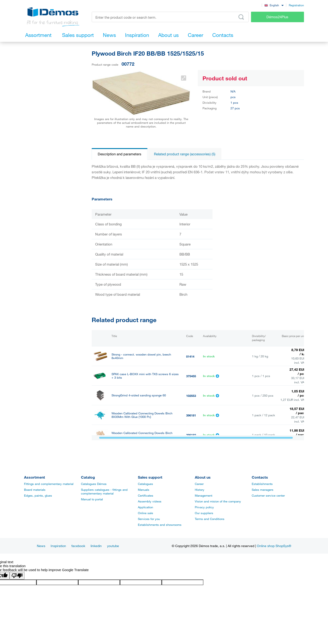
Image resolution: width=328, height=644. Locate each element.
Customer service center (268, 495)
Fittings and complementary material (49, 484)
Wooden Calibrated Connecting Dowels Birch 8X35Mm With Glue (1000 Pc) (142, 415)
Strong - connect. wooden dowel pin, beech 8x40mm (141, 356)
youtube (113, 546)
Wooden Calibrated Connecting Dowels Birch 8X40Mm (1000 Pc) (142, 435)
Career (199, 484)
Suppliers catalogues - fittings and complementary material (104, 491)
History (200, 490)
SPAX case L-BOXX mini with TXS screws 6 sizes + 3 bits (145, 376)
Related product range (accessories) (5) (185, 154)
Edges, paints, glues (38, 495)
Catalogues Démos (94, 484)
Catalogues (145, 484)
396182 (191, 435)
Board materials (35, 490)
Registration (296, 5)
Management (204, 495)
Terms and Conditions (210, 519)
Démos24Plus (277, 17)
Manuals (144, 490)
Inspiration (58, 546)
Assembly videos (150, 501)
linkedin (96, 546)
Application (145, 507)
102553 (191, 396)
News (41, 546)
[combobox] (274, 5)
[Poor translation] (17, 576)
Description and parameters (120, 154)
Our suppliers (204, 513)
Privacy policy (204, 507)
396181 (191, 415)
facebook (78, 546)
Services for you (149, 519)
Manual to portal (92, 499)
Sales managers (263, 490)
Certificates (146, 495)
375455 (191, 376)
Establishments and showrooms (160, 525)
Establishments (262, 484)
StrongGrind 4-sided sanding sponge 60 (139, 395)
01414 (190, 356)
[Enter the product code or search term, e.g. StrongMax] (170, 17)
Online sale (145, 513)
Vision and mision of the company (218, 501)
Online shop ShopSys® (274, 546)
